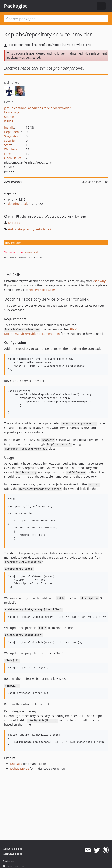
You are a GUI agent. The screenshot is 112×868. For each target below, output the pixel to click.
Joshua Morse (20, 768)
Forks (8, 154)
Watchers (11, 149)
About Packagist (12, 849)
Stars (8, 145)
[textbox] (56, 19)
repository (27, 229)
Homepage (12, 112)
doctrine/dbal (17, 204)
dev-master (13, 243)
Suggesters (12, 136)
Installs (9, 127)
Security (10, 141)
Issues (9, 121)
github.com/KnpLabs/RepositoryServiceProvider (37, 108)
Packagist (16, 6)
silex (13, 229)
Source (9, 117)
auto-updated (31, 252)
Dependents (13, 132)
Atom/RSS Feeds (13, 854)
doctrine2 (45, 229)
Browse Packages (13, 866)
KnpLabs (14, 223)
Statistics (8, 861)
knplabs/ (16, 34)
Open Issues (13, 158)
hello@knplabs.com (42, 290)
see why (100, 281)
